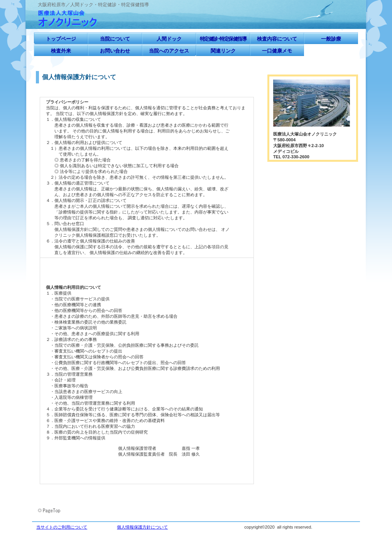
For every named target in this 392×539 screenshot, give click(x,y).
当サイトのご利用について (62, 527)
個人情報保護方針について (142, 527)
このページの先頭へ (50, 511)
